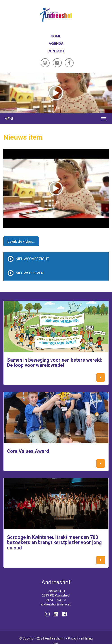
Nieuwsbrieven (30, 273)
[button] (101, 377)
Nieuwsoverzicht (32, 259)
